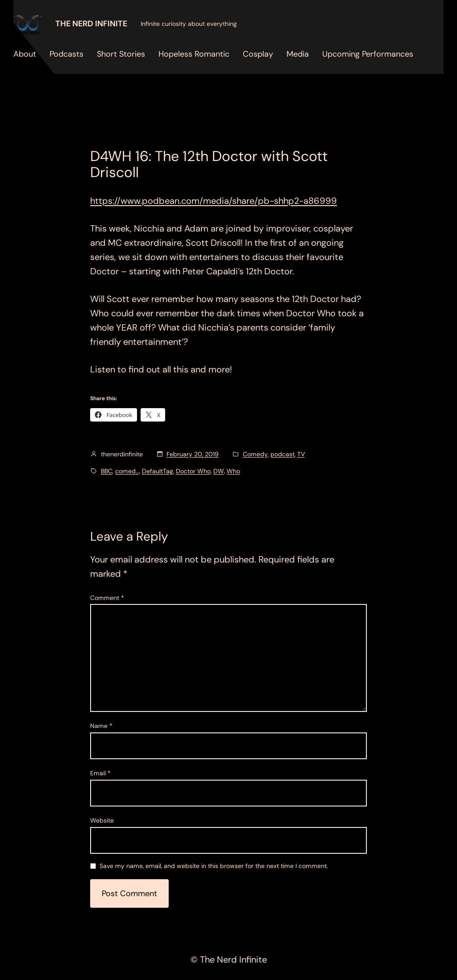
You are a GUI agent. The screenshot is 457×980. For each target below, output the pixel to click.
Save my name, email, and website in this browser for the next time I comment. (214, 866)
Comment (107, 598)
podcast (283, 454)
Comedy (255, 454)
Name (101, 726)
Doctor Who (193, 471)
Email (100, 773)
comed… (127, 471)
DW (219, 471)
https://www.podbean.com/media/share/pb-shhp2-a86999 (214, 201)
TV (301, 454)
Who (233, 471)
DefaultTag (158, 471)
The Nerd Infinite (91, 24)
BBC (107, 471)
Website (102, 820)
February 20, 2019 (193, 454)
